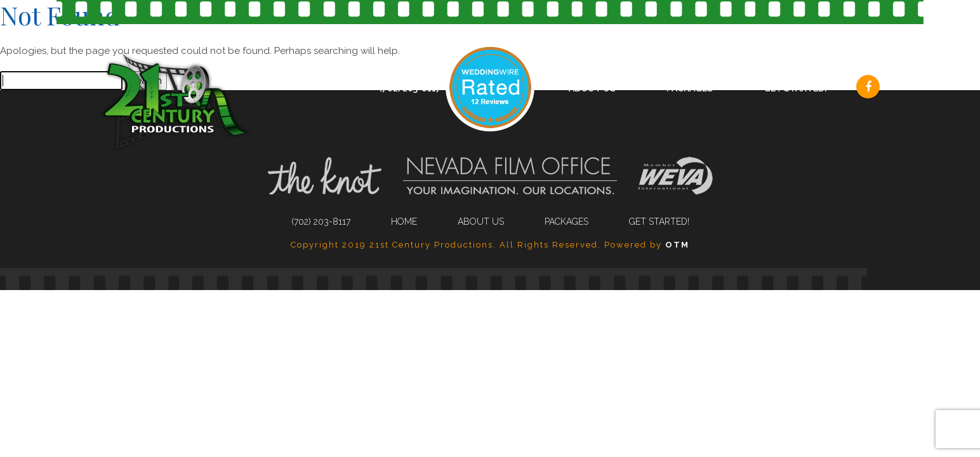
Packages (690, 88)
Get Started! (795, 88)
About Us (592, 88)
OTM (677, 245)
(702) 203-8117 (410, 88)
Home (404, 222)
